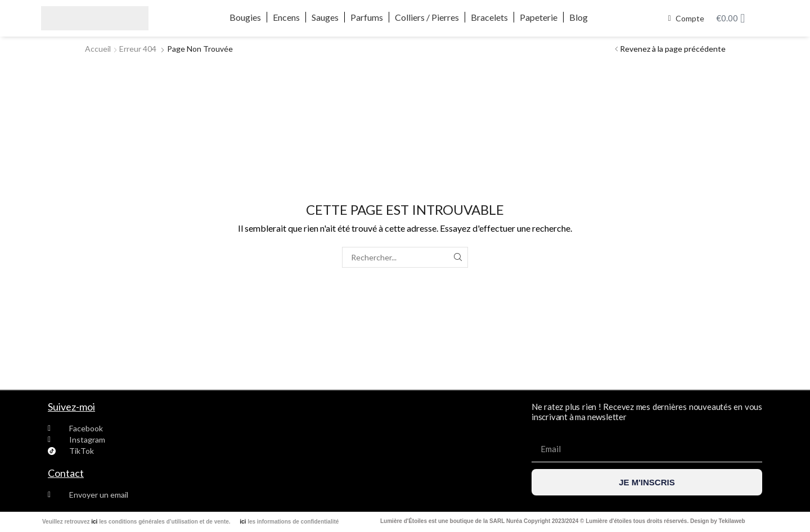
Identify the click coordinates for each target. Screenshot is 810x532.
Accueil (98, 49)
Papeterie (539, 17)
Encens (286, 17)
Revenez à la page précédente (673, 49)
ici (94, 522)
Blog (579, 17)
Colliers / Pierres (427, 17)
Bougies (245, 17)
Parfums (367, 17)
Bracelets (489, 17)
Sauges (325, 17)
